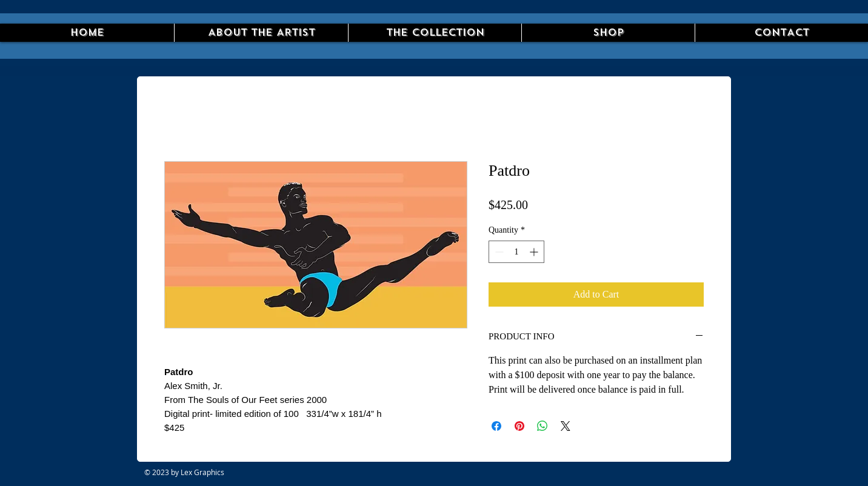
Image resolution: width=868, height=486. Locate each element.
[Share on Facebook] (496, 426)
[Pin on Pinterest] (519, 426)
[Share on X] (566, 426)
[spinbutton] (516, 252)
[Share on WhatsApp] (542, 426)
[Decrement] (498, 252)
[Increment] (535, 252)
